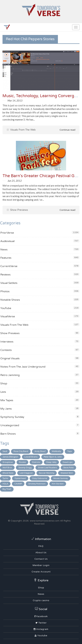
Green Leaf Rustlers (47, 468)
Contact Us (41, 559)
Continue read (65, 130)
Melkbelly (56, 451)
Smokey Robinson (37, 484)
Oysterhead (20, 478)
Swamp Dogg (25, 468)
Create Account (41, 572)
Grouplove (8, 462)
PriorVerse (7, 233)
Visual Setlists (9, 283)
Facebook (41, 616)
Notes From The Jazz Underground (23, 367)
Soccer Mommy (47, 473)
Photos (5, 291)
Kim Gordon (58, 484)
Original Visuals (10, 358)
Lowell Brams (31, 457)
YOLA (5, 484)
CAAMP (18, 484)
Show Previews (17, 210)
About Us (41, 553)
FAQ (41, 546)
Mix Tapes (7, 400)
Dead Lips (68, 462)
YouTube (6, 308)
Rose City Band (21, 451)
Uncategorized (10, 425)
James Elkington (10, 457)
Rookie (22, 462)
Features (6, 258)
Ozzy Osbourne (40, 478)
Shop (4, 384)
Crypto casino (41, 600)
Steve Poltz (68, 468)
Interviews (7, 342)
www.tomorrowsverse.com (45, 521)
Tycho (5, 478)
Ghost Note (8, 473)
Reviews (5, 275)
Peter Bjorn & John (53, 457)
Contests (6, 350)
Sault (5, 451)
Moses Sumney (61, 478)
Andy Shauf (40, 451)
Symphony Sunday (12, 417)
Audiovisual (7, 241)
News (4, 250)
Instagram (41, 629)
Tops (70, 451)
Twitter (41, 623)
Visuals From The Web (21, 130)
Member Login (41, 565)
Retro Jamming (10, 375)
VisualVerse (8, 316)
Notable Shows (10, 300)
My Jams (6, 409)
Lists (3, 392)
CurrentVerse (9, 266)
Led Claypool (26, 473)
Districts (36, 462)
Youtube (41, 636)
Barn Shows (8, 434)
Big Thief (7, 489)
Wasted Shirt (67, 473)
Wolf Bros (7, 468)
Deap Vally (51, 462)
